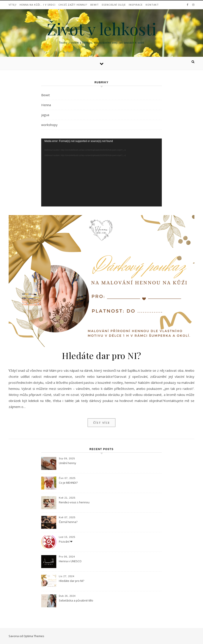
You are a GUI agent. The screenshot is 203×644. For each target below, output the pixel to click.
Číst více (101, 423)
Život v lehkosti (102, 29)
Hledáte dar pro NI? (101, 355)
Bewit (95, 5)
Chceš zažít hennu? (73, 5)
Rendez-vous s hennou (74, 502)
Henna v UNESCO (70, 561)
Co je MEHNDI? (68, 483)
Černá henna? (68, 522)
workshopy (49, 125)
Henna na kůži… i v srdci (38, 5)
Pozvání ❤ (66, 542)
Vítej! (13, 5)
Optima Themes (34, 636)
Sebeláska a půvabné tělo (76, 600)
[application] (102, 172)
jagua (45, 115)
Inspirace (136, 5)
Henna (46, 105)
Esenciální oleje (114, 5)
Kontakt (152, 5)
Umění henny (68, 463)
